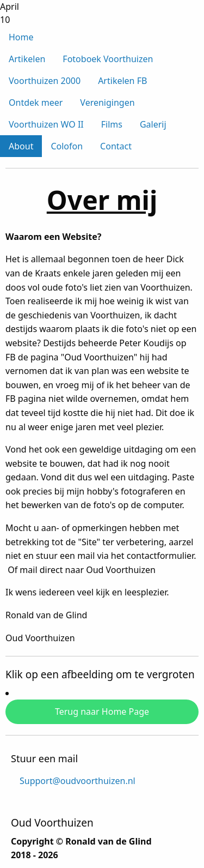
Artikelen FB (122, 81)
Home (21, 37)
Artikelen (27, 59)
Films (112, 124)
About (21, 146)
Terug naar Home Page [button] (102, 712)
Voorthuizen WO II (46, 124)
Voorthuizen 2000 (45, 81)
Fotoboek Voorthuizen (108, 59)
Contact (116, 146)
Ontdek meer (36, 103)
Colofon (67, 146)
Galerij (153, 124)
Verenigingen (107, 103)
